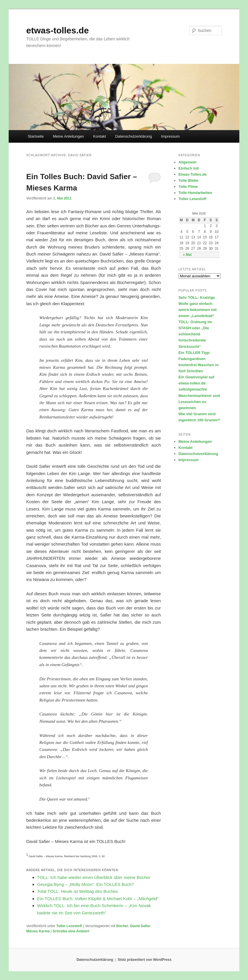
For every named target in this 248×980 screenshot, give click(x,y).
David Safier (140, 926)
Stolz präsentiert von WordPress (145, 960)
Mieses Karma (38, 931)
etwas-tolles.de (57, 30)
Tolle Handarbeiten (195, 193)
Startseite (36, 136)
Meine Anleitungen (68, 136)
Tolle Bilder (189, 180)
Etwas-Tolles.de (193, 174)
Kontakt (99, 136)
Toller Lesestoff (69, 926)
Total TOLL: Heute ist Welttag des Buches (78, 891)
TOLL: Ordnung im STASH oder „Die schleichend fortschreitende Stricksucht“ (195, 334)
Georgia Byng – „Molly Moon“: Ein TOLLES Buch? (86, 884)
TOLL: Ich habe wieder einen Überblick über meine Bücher (94, 877)
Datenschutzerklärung (133, 136)
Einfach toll (189, 168)
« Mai (187, 255)
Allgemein (188, 162)
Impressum (170, 136)
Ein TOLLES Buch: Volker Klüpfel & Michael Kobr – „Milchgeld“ (98, 899)
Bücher (122, 926)
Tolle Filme (188, 187)
